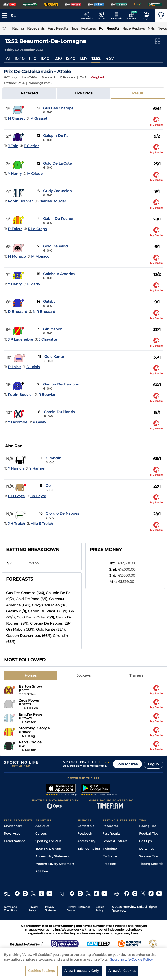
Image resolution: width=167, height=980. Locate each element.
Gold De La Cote (57, 163)
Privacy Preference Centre (78, 909)
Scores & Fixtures (115, 841)
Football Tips (149, 833)
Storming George (34, 728)
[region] (83, 964)
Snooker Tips (149, 856)
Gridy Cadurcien (57, 191)
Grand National (15, 841)
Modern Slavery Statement (55, 864)
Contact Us (86, 826)
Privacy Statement (52, 909)
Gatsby (49, 301)
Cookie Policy (100, 909)
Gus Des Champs (58, 108)
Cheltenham (13, 826)
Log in (153, 764)
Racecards (110, 826)
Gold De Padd (56, 246)
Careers (41, 833)
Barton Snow (30, 686)
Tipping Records (151, 864)
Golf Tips (145, 841)
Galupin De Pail (57, 136)
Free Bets (110, 864)
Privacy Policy (33, 909)
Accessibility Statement (53, 856)
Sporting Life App (48, 849)
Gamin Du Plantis (59, 412)
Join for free (127, 764)
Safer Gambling (89, 849)
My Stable (110, 856)
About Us (42, 826)
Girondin (53, 458)
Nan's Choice (30, 742)
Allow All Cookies (122, 971)
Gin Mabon (53, 329)
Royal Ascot (13, 833)
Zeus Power (29, 700)
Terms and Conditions (11, 909)
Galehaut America (59, 274)
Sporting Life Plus (48, 841)
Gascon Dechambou (61, 384)
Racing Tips (148, 826)
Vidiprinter (110, 849)
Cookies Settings (42, 971)
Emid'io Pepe (31, 714)
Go (48, 486)
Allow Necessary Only (82, 971)
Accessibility (86, 841)
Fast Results (111, 833)
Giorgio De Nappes (62, 513)
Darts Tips (146, 849)
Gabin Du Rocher (58, 219)
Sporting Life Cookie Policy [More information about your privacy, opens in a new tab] (131, 959)
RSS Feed (42, 871)
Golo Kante (54, 357)
